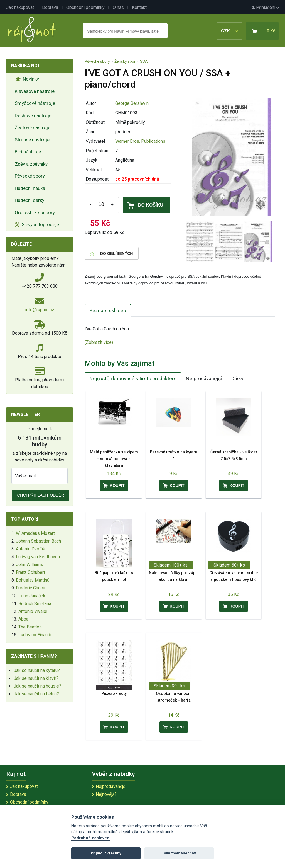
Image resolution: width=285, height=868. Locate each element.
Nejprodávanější (204, 379)
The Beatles (30, 627)
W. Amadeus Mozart (35, 533)
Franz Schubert (30, 572)
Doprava (50, 7)
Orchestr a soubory (35, 212)
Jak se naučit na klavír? (36, 678)
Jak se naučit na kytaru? (37, 670)
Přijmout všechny (106, 853)
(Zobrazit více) (99, 342)
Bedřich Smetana (35, 604)
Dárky (237, 379)
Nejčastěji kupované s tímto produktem (133, 379)
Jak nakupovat (20, 7)
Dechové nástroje (33, 115)
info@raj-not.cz (40, 310)
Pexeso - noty (114, 694)
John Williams (30, 564)
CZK (229, 31)
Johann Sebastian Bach (38, 541)
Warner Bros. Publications (140, 141)
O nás (118, 7)
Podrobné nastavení (91, 838)
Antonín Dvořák (30, 549)
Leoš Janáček (32, 596)
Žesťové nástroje (33, 127)
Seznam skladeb (108, 310)
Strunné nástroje (32, 140)
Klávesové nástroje (35, 91)
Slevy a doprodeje (37, 224)
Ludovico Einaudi (35, 635)
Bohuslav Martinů (33, 580)
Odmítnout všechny (179, 853)
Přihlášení (265, 7)
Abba (23, 619)
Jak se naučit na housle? (37, 686)
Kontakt (139, 7)
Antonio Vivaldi (33, 611)
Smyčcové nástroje (35, 103)
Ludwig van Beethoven (38, 557)
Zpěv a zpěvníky (31, 164)
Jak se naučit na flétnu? (36, 694)
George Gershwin (132, 103)
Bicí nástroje (28, 152)
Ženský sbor (125, 61)
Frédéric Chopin (31, 588)
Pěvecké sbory (30, 176)
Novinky (27, 79)
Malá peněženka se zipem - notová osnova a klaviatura (114, 459)
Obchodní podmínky (85, 7)
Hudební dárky (30, 200)
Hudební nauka (30, 188)
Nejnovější (106, 794)
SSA (144, 61)
